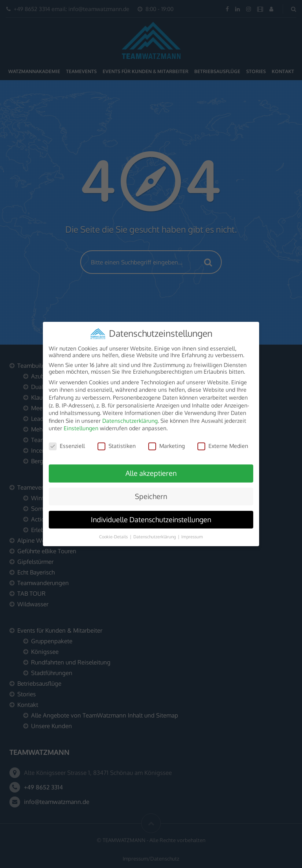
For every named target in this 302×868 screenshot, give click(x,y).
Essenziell (67, 440)
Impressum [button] (192, 531)
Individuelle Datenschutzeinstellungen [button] (151, 514)
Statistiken (117, 440)
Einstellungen (81, 423)
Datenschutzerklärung (130, 415)
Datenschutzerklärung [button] (155, 531)
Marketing (167, 440)
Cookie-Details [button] (114, 531)
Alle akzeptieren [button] (151, 468)
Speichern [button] (151, 491)
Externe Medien (223, 440)
